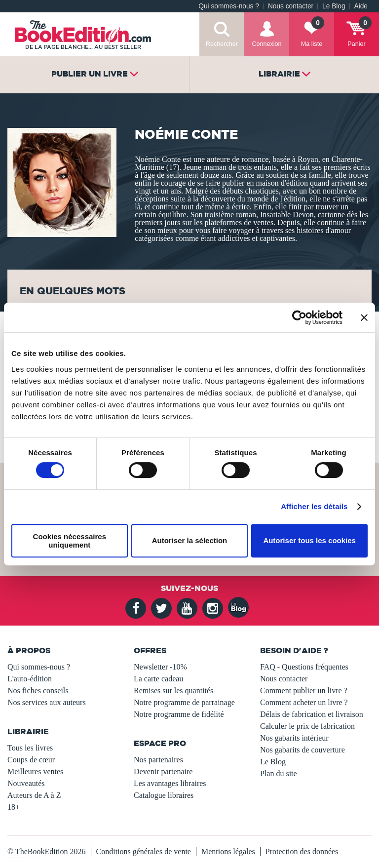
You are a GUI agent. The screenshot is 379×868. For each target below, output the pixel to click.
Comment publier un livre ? (304, 690)
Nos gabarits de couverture (303, 750)
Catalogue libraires (164, 795)
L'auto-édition (30, 679)
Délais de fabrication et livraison (312, 714)
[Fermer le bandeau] (364, 317)
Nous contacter (291, 6)
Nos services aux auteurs (47, 702)
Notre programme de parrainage (184, 702)
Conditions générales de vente (144, 851)
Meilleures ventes (35, 771)
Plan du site (279, 773)
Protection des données (302, 851)
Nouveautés (26, 783)
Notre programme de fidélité (179, 714)
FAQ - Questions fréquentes (304, 667)
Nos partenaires (158, 760)
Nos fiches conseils (38, 690)
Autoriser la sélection (190, 540)
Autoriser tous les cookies (309, 540)
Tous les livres (30, 748)
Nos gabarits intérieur (294, 738)
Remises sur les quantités (173, 690)
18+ (14, 807)
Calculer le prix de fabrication (307, 726)
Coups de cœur (31, 760)
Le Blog (334, 6)
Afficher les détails (314, 506)
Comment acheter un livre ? (304, 702)
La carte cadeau (158, 679)
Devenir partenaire (163, 771)
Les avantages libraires (170, 783)
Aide (361, 6)
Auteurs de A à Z (34, 795)
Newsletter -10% (160, 667)
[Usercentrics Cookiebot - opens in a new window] (299, 317)
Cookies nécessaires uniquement (70, 541)
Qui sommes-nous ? (229, 6)
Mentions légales (228, 851)
